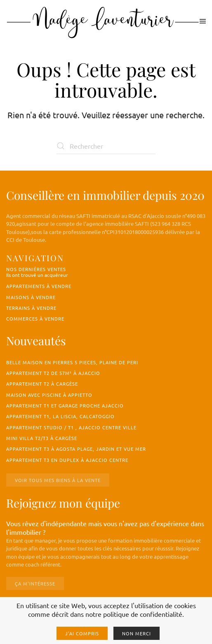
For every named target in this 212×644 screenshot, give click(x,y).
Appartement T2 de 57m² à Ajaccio (53, 373)
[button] (203, 21)
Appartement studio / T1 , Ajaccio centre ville (71, 427)
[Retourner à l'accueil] (103, 21)
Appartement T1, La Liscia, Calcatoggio (60, 416)
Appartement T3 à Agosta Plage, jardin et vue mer (76, 449)
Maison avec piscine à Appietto (49, 395)
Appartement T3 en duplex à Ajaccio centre (67, 460)
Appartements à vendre (39, 286)
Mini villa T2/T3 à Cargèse (42, 438)
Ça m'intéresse (35, 583)
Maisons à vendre (31, 297)
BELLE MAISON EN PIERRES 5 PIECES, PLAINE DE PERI (72, 362)
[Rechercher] (106, 146)
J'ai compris (82, 633)
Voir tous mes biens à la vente (58, 480)
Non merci (137, 633)
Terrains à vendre (31, 308)
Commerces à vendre (35, 318)
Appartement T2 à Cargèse (42, 384)
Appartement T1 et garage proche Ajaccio (65, 405)
